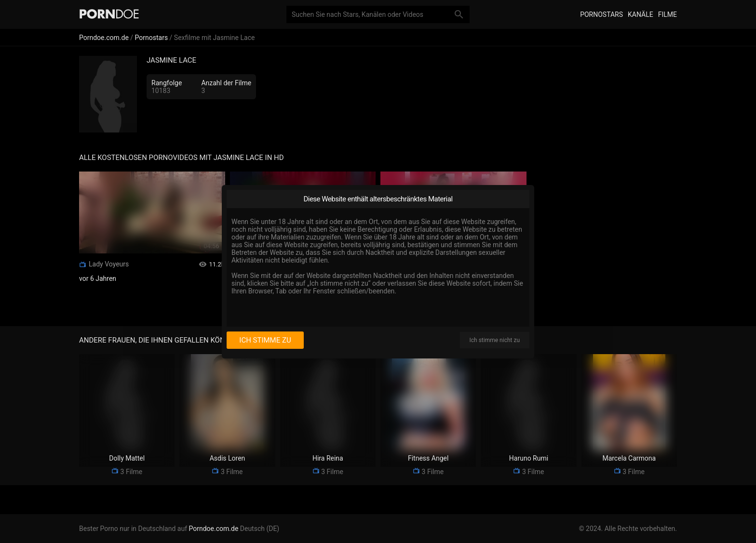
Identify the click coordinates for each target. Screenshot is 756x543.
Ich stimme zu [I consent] (265, 340)
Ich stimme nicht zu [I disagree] (495, 340)
